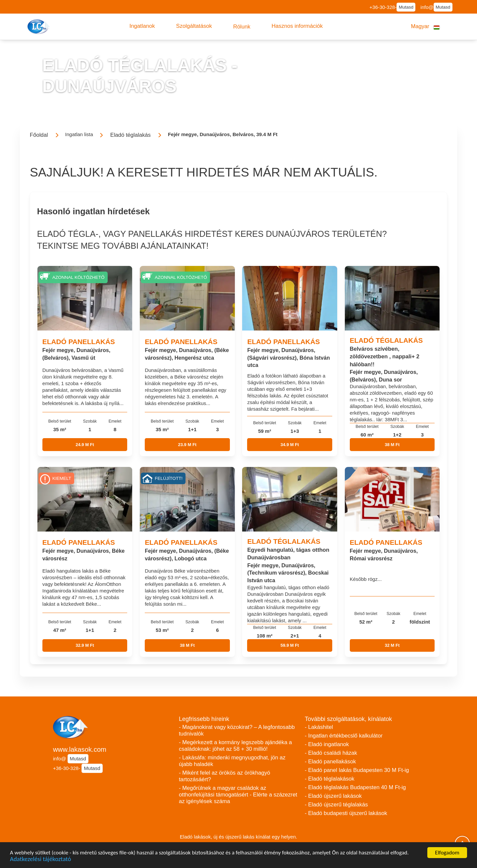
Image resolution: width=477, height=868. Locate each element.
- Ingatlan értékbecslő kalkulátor (344, 736)
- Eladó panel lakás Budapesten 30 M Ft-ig (357, 770)
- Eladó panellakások (330, 762)
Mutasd (406, 7)
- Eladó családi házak (331, 753)
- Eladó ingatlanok (327, 744)
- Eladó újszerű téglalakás (336, 805)
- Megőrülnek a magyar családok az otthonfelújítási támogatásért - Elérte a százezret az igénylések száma (238, 795)
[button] (142, 26)
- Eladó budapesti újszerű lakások (346, 813)
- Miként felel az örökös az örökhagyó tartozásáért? (225, 776)
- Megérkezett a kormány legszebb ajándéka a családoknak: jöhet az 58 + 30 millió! (235, 746)
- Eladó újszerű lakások (333, 796)
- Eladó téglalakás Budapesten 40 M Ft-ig (355, 787)
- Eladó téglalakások (330, 779)
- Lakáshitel (319, 727)
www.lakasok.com (80, 749)
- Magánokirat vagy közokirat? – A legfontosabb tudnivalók (237, 730)
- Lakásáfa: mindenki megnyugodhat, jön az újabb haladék (232, 761)
